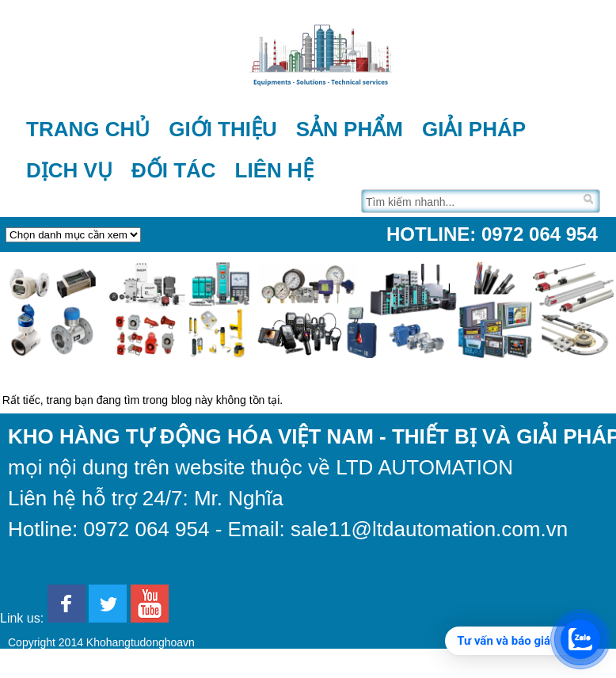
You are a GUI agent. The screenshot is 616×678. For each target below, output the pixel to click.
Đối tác (174, 170)
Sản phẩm (350, 129)
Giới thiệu (223, 129)
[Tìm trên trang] (471, 201)
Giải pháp (474, 129)
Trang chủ (88, 129)
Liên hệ (274, 170)
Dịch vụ (69, 170)
